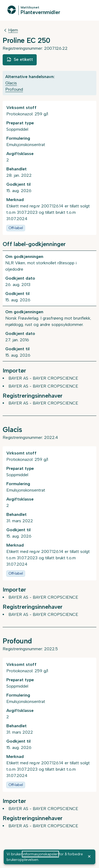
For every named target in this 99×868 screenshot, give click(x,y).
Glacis (11, 83)
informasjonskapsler (40, 854)
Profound (14, 89)
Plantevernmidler (40, 12)
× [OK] (89, 856)
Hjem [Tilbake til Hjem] (13, 30)
